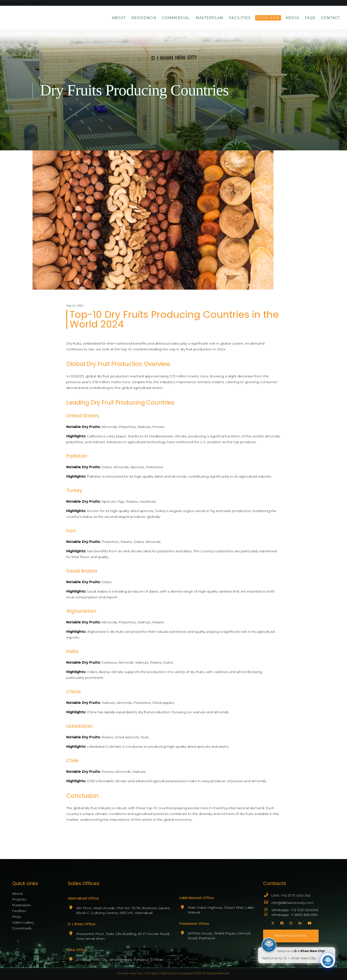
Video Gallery (23, 922)
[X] (272, 922)
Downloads (22, 928)
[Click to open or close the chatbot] (328, 964)
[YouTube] (309, 922)
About (17, 893)
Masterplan (21, 905)
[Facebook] (281, 922)
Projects (19, 899)
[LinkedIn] (300, 922)
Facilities (19, 911)
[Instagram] (290, 922)
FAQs (17, 917)
